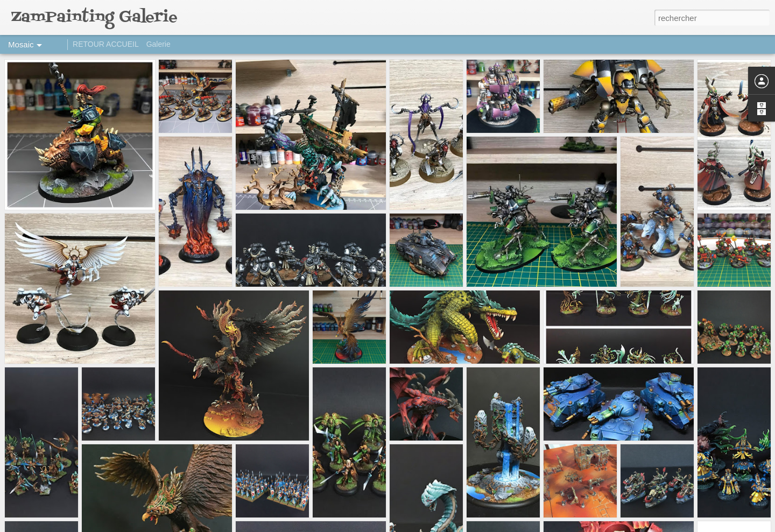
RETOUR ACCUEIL (106, 44)
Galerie (158, 44)
